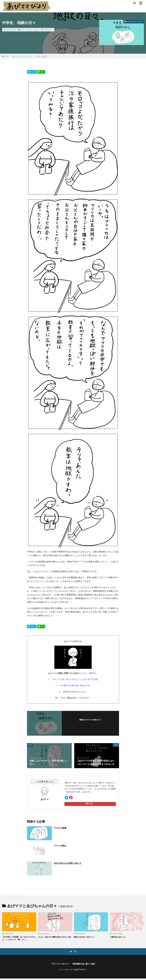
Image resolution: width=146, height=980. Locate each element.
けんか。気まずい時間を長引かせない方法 (55, 939)
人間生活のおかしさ (118, 938)
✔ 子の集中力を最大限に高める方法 (73, 685)
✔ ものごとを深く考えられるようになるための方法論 (73, 679)
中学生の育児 (47, 30)
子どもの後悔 (60, 829)
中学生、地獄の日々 (42, 56)
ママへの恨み (60, 847)
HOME (7, 56)
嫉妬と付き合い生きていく (85, 938)
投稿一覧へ (90, 805)
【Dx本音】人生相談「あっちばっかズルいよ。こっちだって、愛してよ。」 (18, 939)
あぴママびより (81, 971)
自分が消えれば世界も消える (68, 864)
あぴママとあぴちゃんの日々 (30, 30)
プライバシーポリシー (60, 965)
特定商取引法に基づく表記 (84, 965)
